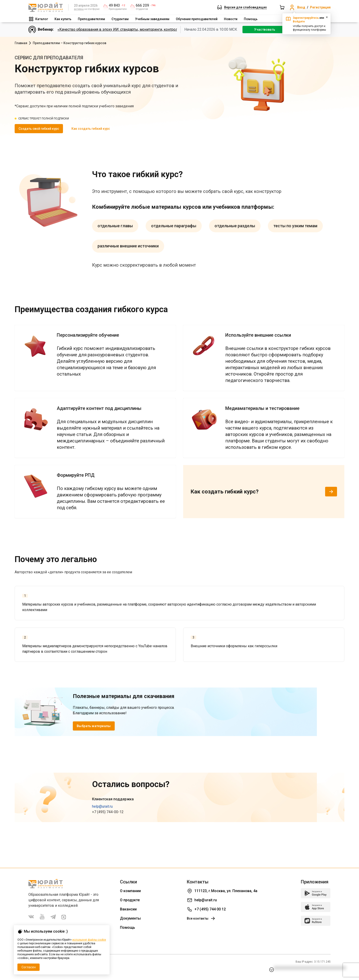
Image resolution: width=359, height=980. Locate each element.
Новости (231, 19)
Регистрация (320, 7)
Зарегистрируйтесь (306, 18)
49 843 (114, 5)
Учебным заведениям (152, 19)
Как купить (63, 19)
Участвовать (265, 30)
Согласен (29, 967)
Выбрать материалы (94, 726)
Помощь (251, 19)
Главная (21, 43)
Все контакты (201, 918)
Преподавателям (91, 19)
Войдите (299, 22)
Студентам (120, 19)
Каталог (42, 19)
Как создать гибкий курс (91, 129)
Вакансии (128, 909)
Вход (301, 7)
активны (79, 9)
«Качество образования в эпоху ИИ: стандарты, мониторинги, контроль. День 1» (126, 29)
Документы (130, 918)
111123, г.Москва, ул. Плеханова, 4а (226, 891)
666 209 (142, 5)
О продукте (130, 900)
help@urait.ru (102, 806)
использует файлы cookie (89, 940)
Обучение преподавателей (197, 19)
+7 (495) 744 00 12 (210, 909)
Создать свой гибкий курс (39, 129)
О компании (130, 891)
